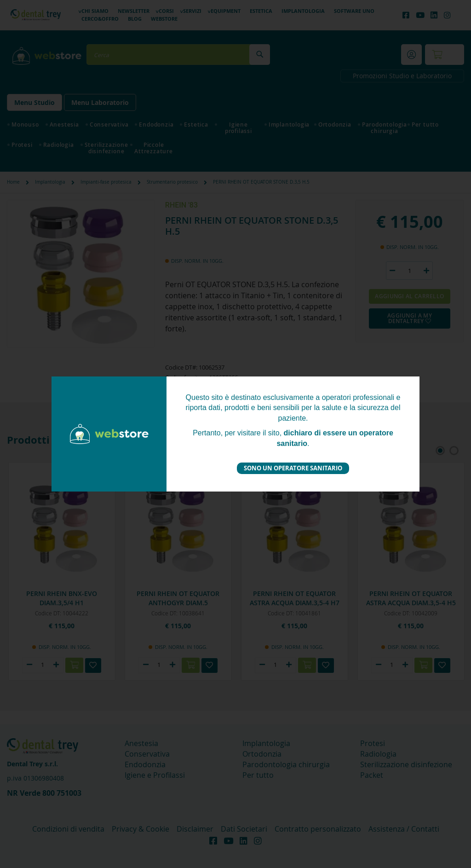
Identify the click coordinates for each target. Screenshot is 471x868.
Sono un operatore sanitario (293, 468)
